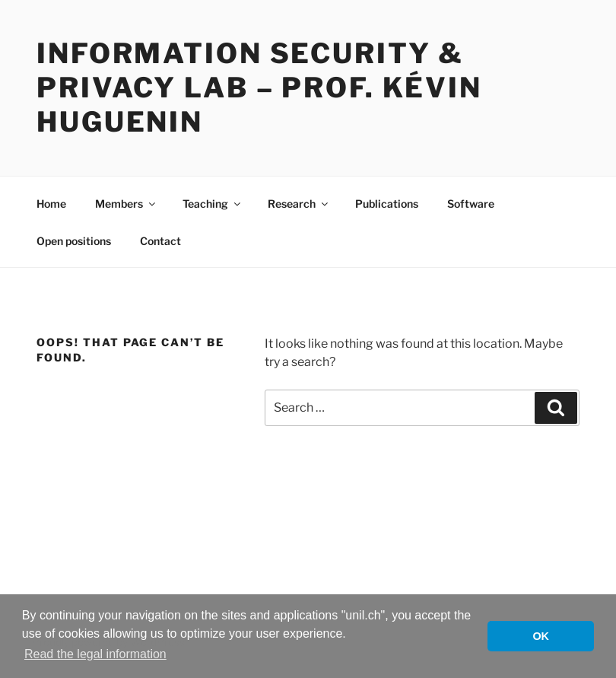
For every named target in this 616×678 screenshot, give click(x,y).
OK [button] (541, 636)
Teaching (213, 204)
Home (51, 204)
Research (299, 204)
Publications (387, 204)
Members (126, 204)
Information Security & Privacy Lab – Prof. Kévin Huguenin (259, 88)
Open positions (74, 241)
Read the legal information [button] (95, 654)
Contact (160, 241)
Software (471, 204)
